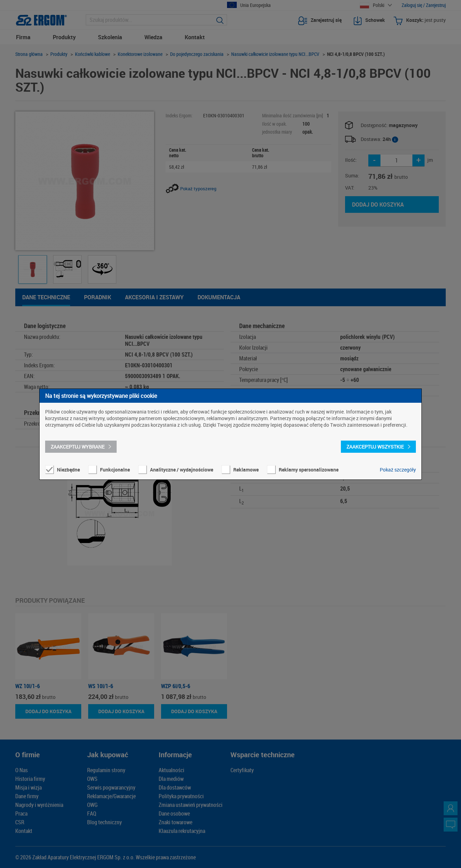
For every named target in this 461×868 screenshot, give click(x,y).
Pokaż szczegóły (398, 470)
